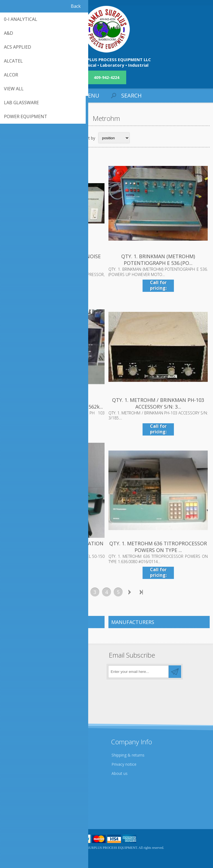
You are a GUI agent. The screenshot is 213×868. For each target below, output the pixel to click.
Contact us (17, 800)
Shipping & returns (128, 755)
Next (130, 592)
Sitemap (15, 809)
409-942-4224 (106, 77)
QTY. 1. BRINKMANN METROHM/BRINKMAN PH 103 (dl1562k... (55, 403)
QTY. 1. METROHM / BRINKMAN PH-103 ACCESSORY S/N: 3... (158, 403)
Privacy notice (124, 764)
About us (120, 773)
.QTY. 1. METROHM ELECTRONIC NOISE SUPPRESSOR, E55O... (55, 260)
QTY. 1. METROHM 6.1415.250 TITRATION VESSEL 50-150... (55, 547)
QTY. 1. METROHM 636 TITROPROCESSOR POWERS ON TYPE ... (158, 547)
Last (141, 592)
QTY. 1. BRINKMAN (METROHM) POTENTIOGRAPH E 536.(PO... (158, 260)
